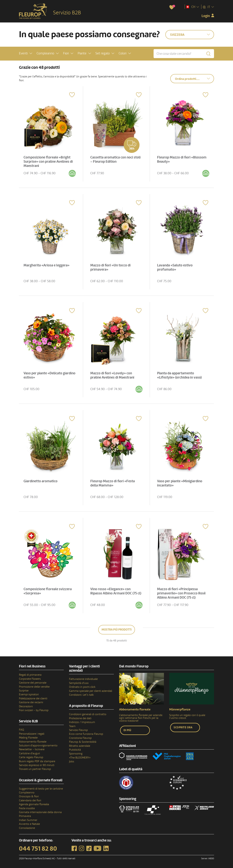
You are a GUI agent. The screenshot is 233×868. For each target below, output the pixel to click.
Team (72, 726)
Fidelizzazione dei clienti (33, 698)
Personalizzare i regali (32, 734)
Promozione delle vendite (34, 687)
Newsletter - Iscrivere (32, 749)
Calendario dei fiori (30, 800)
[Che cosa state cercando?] (184, 54)
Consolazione (27, 828)
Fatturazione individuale (83, 679)
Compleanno (27, 793)
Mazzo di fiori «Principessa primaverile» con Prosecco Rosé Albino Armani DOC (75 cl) (181, 593)
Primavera (25, 816)
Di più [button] (127, 730)
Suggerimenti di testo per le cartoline (41, 789)
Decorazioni (26, 706)
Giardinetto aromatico (41, 481)
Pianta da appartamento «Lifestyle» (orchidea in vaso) (179, 375)
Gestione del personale (33, 683)
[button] (26, 53)
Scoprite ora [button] (183, 727)
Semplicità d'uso (79, 683)
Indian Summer (28, 820)
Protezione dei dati (80, 718)
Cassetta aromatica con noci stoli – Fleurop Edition (115, 160)
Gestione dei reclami (31, 702)
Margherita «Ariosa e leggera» (46, 265)
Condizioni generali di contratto (88, 714)
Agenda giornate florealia (34, 804)
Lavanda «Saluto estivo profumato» (175, 267)
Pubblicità (75, 750)
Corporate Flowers (30, 679)
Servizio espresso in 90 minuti (37, 765)
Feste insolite (27, 808)
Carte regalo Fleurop (31, 757)
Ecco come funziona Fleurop (86, 734)
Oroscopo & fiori (29, 796)
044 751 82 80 (38, 849)
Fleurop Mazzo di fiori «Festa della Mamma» (113, 483)
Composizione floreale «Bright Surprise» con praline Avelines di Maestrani (48, 162)
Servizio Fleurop (78, 730)
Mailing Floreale (28, 738)
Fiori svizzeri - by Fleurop (34, 710)
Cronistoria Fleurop (80, 738)
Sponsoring (76, 754)
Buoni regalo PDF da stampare (37, 761)
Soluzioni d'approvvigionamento (38, 746)
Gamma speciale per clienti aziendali (91, 691)
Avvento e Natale (29, 824)
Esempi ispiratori (29, 694)
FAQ (22, 730)
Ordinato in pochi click (82, 687)
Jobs (72, 761)
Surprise (24, 691)
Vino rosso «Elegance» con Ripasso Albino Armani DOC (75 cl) (116, 591)
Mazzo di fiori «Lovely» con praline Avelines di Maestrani (112, 375)
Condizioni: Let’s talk (81, 695)
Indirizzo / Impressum (82, 722)
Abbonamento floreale (33, 742)
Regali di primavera (30, 675)
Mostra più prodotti (117, 630)
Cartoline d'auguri (29, 753)
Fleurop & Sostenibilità (83, 742)
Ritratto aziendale (80, 746)
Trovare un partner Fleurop (35, 769)
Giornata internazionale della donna (40, 812)
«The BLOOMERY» (80, 758)
